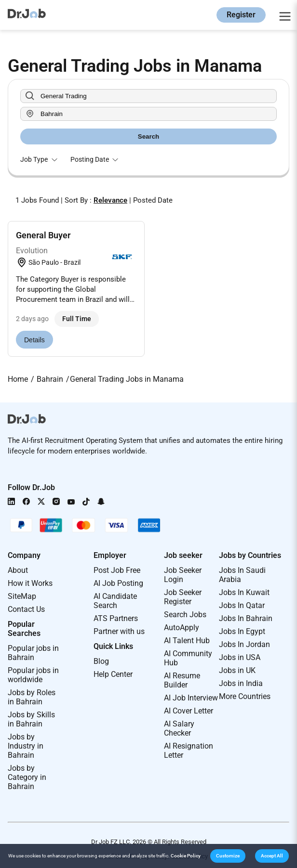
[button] (228, 856)
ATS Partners (116, 618)
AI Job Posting (118, 583)
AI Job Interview (191, 698)
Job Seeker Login (183, 575)
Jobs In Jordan (244, 644)
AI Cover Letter (189, 711)
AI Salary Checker (179, 728)
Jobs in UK (237, 670)
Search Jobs (185, 615)
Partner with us (119, 631)
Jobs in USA (240, 657)
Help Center (113, 674)
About (18, 570)
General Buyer (43, 235)
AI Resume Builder (182, 680)
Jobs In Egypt (242, 631)
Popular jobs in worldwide (33, 675)
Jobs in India (241, 683)
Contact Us (26, 609)
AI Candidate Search (115, 601)
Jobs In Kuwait (244, 592)
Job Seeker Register (183, 597)
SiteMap (22, 596)
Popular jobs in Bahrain (33, 653)
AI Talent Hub (187, 641)
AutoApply (182, 628)
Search (148, 136)
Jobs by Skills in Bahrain (31, 719)
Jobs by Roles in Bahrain (32, 697)
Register (241, 15)
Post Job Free (117, 570)
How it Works (30, 583)
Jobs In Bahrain (246, 618)
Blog (101, 661)
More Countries (245, 696)
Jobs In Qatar (242, 605)
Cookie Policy (186, 856)
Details (34, 340)
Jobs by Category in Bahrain (27, 777)
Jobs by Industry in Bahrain (26, 746)
